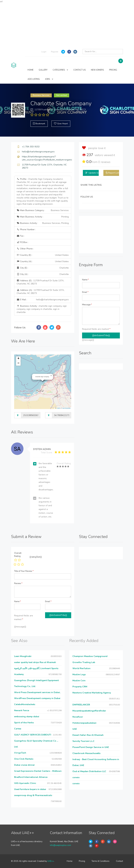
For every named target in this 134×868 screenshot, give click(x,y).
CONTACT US (80, 70)
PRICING (113, 70)
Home (69, 861)
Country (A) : (43, 262)
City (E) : (43, 268)
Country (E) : (43, 255)
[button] (51, 376)
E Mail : (43, 300)
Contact (119, 861)
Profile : (43, 191)
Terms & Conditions (100, 861)
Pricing (82, 861)
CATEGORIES (60, 70)
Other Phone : (25, 249)
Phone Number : (26, 229)
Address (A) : (40, 292)
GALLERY (43, 70)
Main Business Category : (43, 210)
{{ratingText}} (36, 557)
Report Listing (115, 173)
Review (18, 583)
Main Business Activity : (43, 217)
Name (85, 280)
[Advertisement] (67, 25)
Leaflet (58, 408)
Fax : (21, 236)
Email (85, 292)
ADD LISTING (34, 79)
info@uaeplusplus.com (60, 845)
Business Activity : (43, 223)
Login (44, 52)
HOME (30, 70)
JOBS (49, 79)
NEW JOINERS (97, 70)
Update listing (96, 173)
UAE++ (51, 861)
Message (87, 305)
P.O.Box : (22, 242)
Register (55, 52)
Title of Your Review (24, 571)
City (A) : (43, 274)
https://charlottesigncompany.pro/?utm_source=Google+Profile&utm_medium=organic (47, 158)
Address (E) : (40, 282)
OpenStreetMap (66, 408)
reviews (104, 162)
